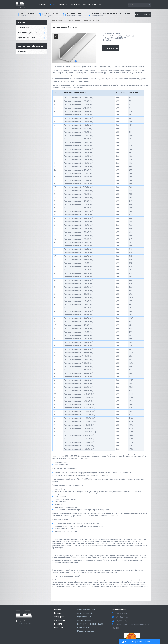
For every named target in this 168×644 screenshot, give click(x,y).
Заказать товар (111, 48)
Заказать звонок (143, 14)
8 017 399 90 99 (51, 13)
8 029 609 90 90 (28, 13)
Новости (86, 5)
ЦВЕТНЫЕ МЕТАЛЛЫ (27, 38)
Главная (43, 5)
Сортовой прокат (85, 620)
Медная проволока (86, 631)
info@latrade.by (74, 13)
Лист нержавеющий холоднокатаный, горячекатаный (86, 613)
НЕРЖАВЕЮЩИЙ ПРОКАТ (29, 33)
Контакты (97, 5)
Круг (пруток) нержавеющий (90, 624)
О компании (75, 5)
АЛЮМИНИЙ (24, 28)
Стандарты (62, 5)
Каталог (52, 5)
